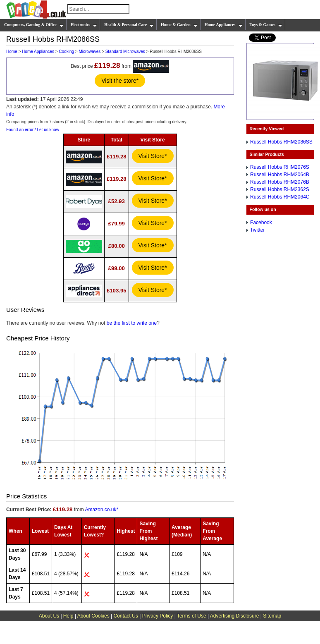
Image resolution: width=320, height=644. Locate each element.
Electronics (84, 25)
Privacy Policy (158, 616)
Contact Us (126, 616)
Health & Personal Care (129, 25)
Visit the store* (120, 81)
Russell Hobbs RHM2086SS (281, 142)
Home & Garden (179, 25)
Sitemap (272, 616)
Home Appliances (224, 25)
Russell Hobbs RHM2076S (280, 167)
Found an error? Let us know (33, 130)
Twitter (257, 230)
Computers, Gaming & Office (34, 25)
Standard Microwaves (125, 51)
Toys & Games (266, 25)
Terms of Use (192, 616)
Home (12, 51)
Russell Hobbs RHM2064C (280, 197)
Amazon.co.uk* (101, 510)
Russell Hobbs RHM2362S (280, 189)
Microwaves (90, 51)
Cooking (66, 51)
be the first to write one (132, 323)
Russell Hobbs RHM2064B (280, 175)
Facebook (261, 223)
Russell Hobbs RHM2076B (280, 182)
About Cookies (93, 616)
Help (68, 616)
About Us (49, 616)
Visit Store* (153, 156)
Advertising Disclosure (235, 616)
